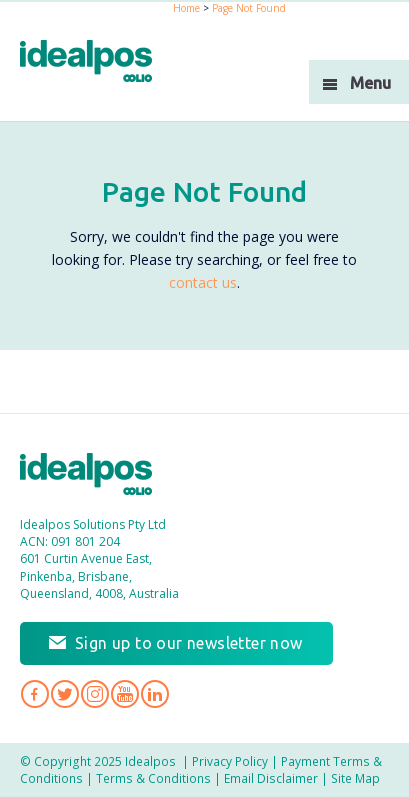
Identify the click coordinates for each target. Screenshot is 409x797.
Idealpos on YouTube (125, 694)
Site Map (355, 778)
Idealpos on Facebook (35, 694)
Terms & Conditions (153, 778)
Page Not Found (249, 8)
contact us (203, 282)
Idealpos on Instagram (95, 694)
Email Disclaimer (271, 778)
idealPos (96, 63)
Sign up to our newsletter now (189, 643)
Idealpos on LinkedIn (155, 694)
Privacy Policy (230, 761)
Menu (370, 83)
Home (186, 8)
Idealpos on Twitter (65, 694)
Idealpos (96, 476)
